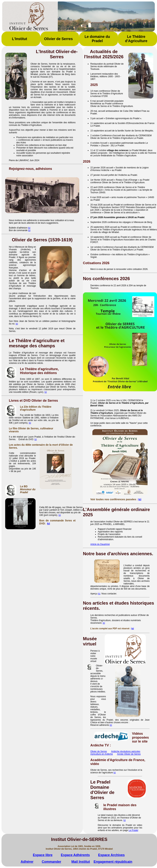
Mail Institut (81, 862)
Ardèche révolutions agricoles (126, 751)
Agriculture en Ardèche (102, 754)
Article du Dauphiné (100, 544)
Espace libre (43, 855)
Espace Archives (111, 855)
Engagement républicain (113, 862)
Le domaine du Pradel (97, 39)
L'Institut (20, 39)
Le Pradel (133, 830)
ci (111, 725)
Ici (29, 228)
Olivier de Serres (58, 39)
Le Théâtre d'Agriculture (136, 39)
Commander (51, 862)
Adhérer (27, 862)
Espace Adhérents (75, 855)
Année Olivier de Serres (129, 754)
